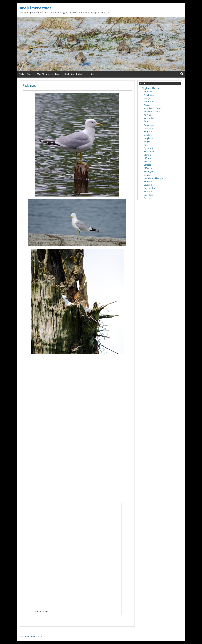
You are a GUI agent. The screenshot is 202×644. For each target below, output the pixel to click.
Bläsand (148, 162)
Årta (146, 122)
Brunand (148, 192)
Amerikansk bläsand (153, 108)
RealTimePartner (35, 8)
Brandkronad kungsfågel (155, 178)
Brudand (148, 185)
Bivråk (147, 145)
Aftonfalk (148, 92)
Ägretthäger (149, 95)
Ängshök (148, 115)
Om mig (95, 74)
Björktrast (148, 148)
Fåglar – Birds (25, 74)
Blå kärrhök (149, 152)
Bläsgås (148, 165)
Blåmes (147, 158)
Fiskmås (29, 85)
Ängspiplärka (150, 118)
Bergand (148, 132)
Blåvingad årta (150, 172)
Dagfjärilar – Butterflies (75, 74)
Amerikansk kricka (152, 112)
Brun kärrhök (150, 188)
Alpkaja (147, 105)
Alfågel (147, 98)
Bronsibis (148, 181)
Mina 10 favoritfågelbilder (49, 74)
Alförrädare (149, 102)
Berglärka (148, 138)
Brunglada (149, 195)
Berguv (147, 142)
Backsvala (148, 128)
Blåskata (148, 168)
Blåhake (148, 155)
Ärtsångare (149, 125)
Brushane (148, 198)
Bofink (147, 175)
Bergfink (148, 135)
